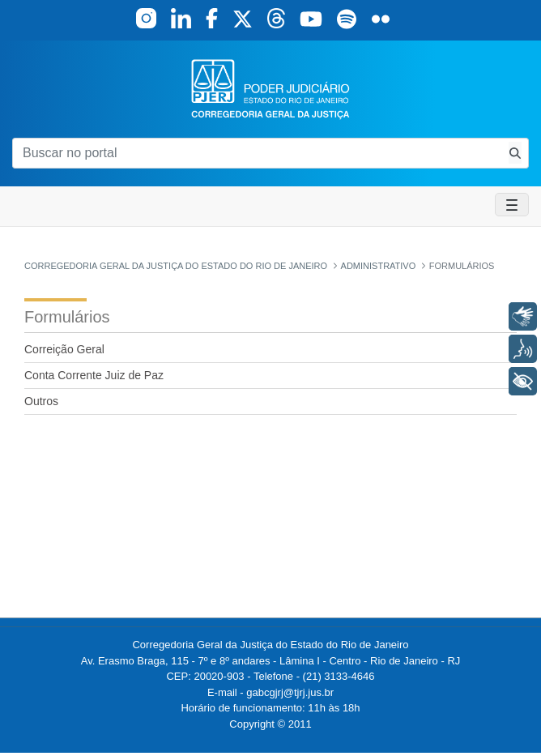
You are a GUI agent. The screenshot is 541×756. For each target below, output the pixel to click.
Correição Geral (64, 349)
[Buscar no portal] (257, 153)
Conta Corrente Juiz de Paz (94, 375)
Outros (41, 401)
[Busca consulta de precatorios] (515, 153)
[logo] (270, 88)
